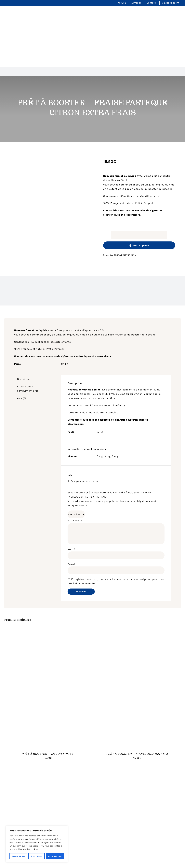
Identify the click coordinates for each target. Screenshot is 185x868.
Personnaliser (18, 856)
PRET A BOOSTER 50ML (125, 224)
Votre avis (75, 489)
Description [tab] (24, 348)
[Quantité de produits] (139, 204)
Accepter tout (55, 856)
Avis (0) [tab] (21, 367)
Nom (71, 518)
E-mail (73, 533)
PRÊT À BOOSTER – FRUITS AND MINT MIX (137, 723)
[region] (37, 844)
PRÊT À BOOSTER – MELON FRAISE (48, 723)
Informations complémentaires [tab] (28, 358)
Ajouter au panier (139, 214)
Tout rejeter (37, 856)
